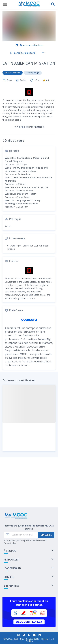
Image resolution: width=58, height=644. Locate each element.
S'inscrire (46, 535)
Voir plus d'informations (29, 105)
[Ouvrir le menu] (5, 4)
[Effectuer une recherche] (53, 4)
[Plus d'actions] (44, 53)
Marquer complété (29, 496)
